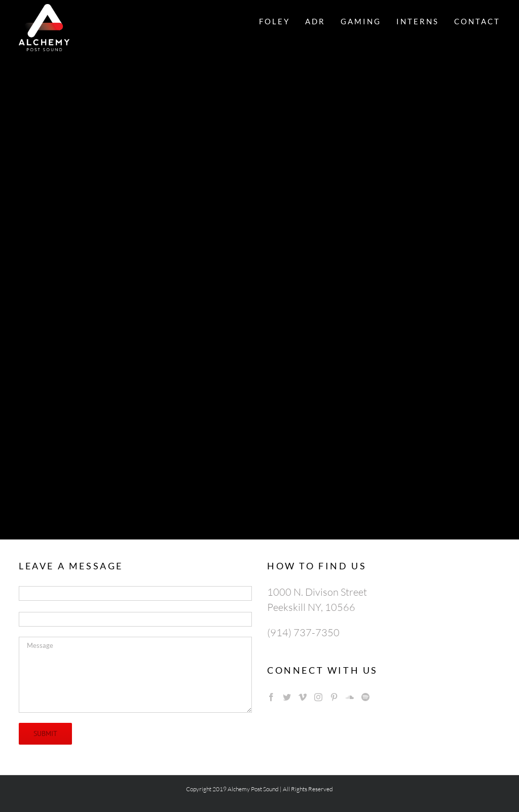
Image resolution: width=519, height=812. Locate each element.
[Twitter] (287, 697)
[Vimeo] (303, 697)
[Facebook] (271, 697)
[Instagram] (318, 697)
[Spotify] (365, 697)
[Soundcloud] (350, 697)
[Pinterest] (334, 697)
